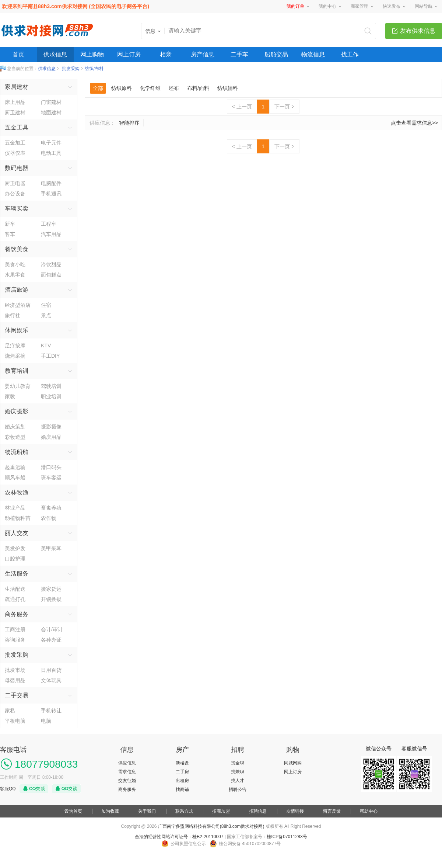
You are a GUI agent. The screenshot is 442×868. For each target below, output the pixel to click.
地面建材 (51, 112)
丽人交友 (17, 533)
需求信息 (127, 772)
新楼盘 (182, 763)
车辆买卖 (17, 209)
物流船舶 (17, 452)
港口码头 (51, 467)
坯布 (174, 88)
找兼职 (238, 772)
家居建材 (17, 87)
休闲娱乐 (17, 330)
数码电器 (17, 168)
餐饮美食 (17, 249)
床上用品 (15, 102)
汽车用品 (51, 234)
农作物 (49, 518)
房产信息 (203, 54)
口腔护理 (15, 559)
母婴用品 (15, 680)
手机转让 (51, 711)
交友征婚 (127, 781)
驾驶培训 (51, 386)
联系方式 (184, 811)
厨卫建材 (15, 112)
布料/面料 (198, 88)
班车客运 (51, 478)
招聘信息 (258, 811)
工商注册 (15, 629)
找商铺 (182, 789)
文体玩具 (51, 680)
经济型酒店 (18, 305)
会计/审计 (52, 629)
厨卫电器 (15, 183)
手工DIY (50, 356)
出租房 (182, 781)
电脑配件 (51, 183)
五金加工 (15, 143)
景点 (46, 315)
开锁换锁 (51, 599)
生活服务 (17, 574)
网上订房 (129, 54)
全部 (98, 88)
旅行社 (13, 315)
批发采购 (71, 69)
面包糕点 (51, 275)
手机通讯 (51, 194)
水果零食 (15, 275)
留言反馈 (332, 811)
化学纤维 (150, 88)
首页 (18, 54)
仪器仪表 (15, 153)
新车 (10, 224)
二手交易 (17, 695)
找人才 (238, 781)
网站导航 (424, 6)
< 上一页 (242, 107)
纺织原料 (122, 88)
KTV (46, 346)
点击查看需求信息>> (414, 123)
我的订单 (295, 6)
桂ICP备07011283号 (287, 837)
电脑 (46, 721)
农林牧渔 (17, 492)
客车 (10, 234)
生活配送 (15, 589)
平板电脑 (15, 721)
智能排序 (129, 123)
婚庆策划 (15, 427)
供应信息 (127, 763)
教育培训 (17, 371)
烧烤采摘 (15, 356)
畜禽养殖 (51, 508)
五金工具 (17, 127)
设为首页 (73, 811)
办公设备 (15, 194)
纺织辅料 (228, 88)
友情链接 (295, 811)
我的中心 (327, 6)
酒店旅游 (17, 290)
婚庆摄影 (17, 411)
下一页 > (284, 107)
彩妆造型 (15, 437)
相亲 (166, 54)
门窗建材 (51, 102)
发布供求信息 (418, 31)
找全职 (238, 763)
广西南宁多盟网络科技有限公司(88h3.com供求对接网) (211, 826)
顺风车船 (15, 478)
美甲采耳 (51, 548)
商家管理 (359, 6)
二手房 (182, 772)
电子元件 (51, 143)
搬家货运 (51, 589)
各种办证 (51, 640)
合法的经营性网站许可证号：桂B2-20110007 (179, 837)
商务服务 (17, 614)
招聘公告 (238, 789)
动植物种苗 (18, 518)
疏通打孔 (15, 599)
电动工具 (51, 153)
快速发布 (392, 6)
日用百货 (51, 670)
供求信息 (55, 54)
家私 (10, 711)
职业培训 (51, 396)
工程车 (49, 224)
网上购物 (92, 54)
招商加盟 (221, 811)
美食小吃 (15, 264)
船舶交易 (276, 54)
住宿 (46, 305)
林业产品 (15, 508)
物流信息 (313, 54)
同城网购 (293, 763)
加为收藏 (110, 811)
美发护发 (15, 548)
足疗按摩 (15, 346)
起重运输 (15, 467)
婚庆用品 (51, 437)
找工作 (350, 54)
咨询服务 (15, 640)
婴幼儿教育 (18, 386)
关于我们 (147, 811)
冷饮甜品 (51, 264)
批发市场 (15, 670)
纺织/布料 (94, 69)
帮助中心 (369, 811)
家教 (10, 396)
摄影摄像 (51, 427)
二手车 (239, 54)
